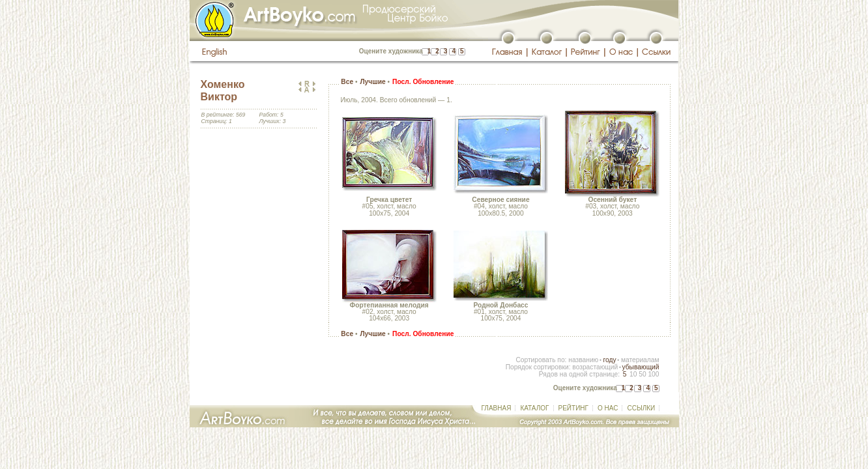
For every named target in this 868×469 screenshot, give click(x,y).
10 (633, 374)
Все (347, 82)
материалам (640, 360)
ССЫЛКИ (641, 408)
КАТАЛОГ (534, 408)
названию (583, 360)
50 (642, 374)
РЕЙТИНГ (573, 408)
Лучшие (372, 82)
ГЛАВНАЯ (497, 408)
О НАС (608, 408)
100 (653, 374)
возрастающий (595, 367)
